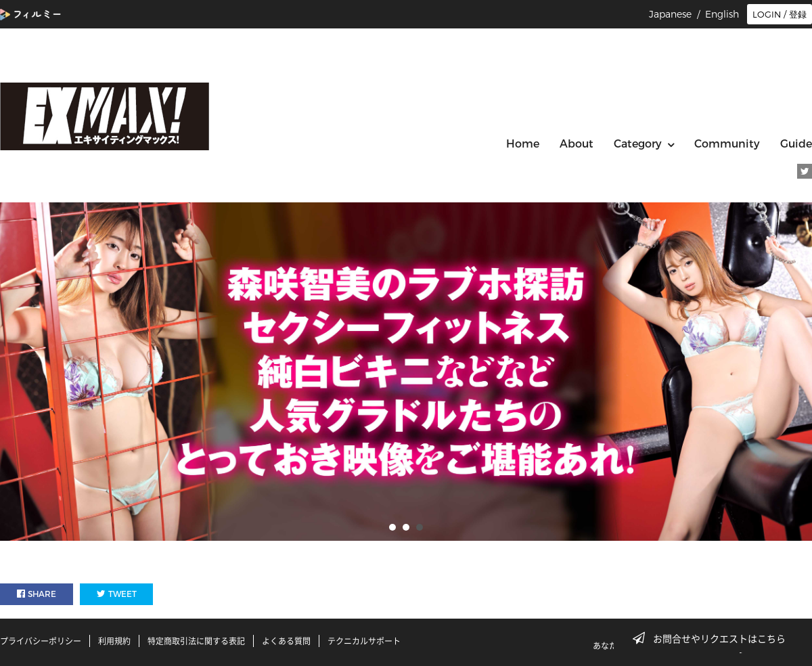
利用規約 (114, 641)
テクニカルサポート (364, 641)
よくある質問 (286, 641)
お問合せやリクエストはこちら (713, 638)
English (722, 14)
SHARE (37, 594)
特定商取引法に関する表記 (196, 641)
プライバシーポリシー (41, 641)
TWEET (117, 594)
